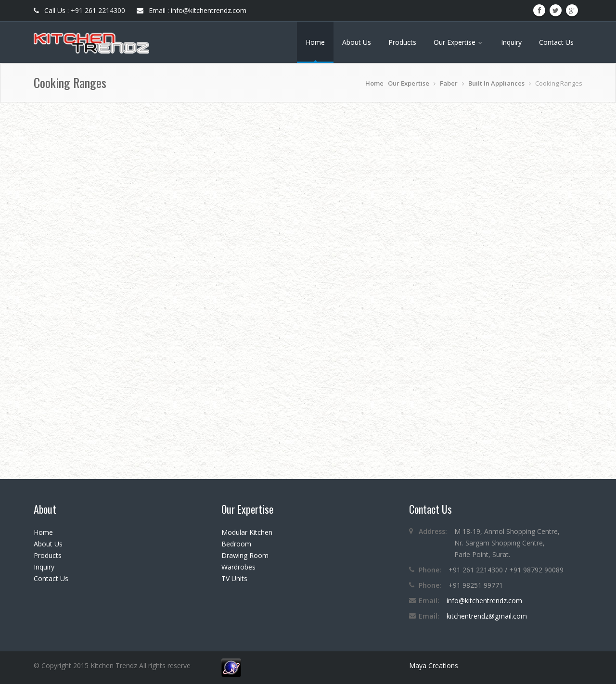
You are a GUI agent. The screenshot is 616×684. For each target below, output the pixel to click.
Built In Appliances (496, 83)
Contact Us (556, 42)
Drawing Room (245, 555)
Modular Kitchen (247, 532)
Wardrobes (238, 567)
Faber (449, 83)
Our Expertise (459, 42)
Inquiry (511, 42)
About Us (357, 42)
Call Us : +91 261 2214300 (79, 10)
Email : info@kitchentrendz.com (192, 10)
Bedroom (236, 544)
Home (315, 42)
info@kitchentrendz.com (484, 601)
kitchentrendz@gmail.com (487, 616)
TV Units (234, 578)
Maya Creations (434, 665)
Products (402, 42)
